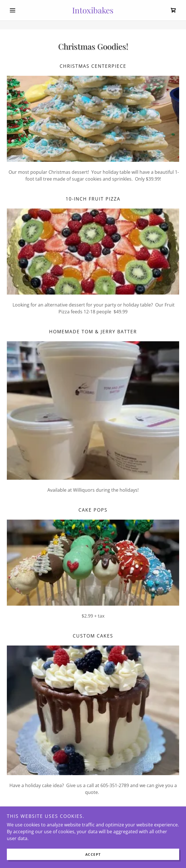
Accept (93, 854)
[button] (20, 10)
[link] (93, 10)
